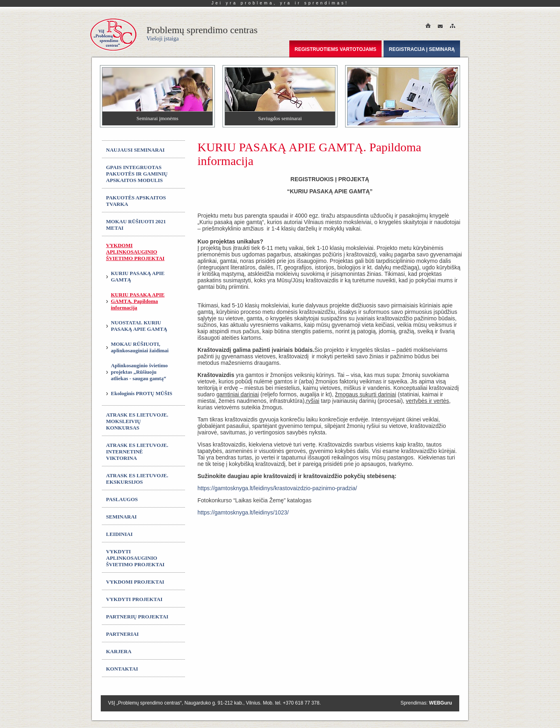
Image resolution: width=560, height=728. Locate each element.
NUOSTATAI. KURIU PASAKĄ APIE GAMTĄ (139, 326)
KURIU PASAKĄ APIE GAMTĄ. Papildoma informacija (138, 301)
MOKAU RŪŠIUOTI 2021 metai (136, 225)
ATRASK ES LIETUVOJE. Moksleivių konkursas (137, 421)
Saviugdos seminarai (280, 118)
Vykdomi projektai (135, 582)
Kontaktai (122, 669)
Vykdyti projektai (134, 599)
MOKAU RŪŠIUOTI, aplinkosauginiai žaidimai (140, 347)
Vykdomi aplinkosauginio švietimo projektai (135, 252)
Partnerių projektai (137, 617)
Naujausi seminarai (135, 150)
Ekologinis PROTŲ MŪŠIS (142, 393)
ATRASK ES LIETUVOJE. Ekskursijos (137, 479)
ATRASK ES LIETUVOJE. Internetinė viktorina (137, 452)
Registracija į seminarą (422, 49)
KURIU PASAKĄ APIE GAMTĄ (138, 276)
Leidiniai (119, 534)
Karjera (119, 651)
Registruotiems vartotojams (335, 49)
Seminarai (121, 517)
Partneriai (122, 634)
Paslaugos (122, 499)
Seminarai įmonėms (157, 118)
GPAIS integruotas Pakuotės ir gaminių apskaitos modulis (137, 174)
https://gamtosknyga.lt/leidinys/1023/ (243, 512)
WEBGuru (440, 703)
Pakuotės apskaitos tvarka (136, 201)
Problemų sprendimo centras (202, 33)
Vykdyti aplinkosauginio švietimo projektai (135, 558)
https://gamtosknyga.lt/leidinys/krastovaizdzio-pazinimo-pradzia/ (277, 488)
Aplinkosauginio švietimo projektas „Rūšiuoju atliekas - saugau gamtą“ (139, 372)
